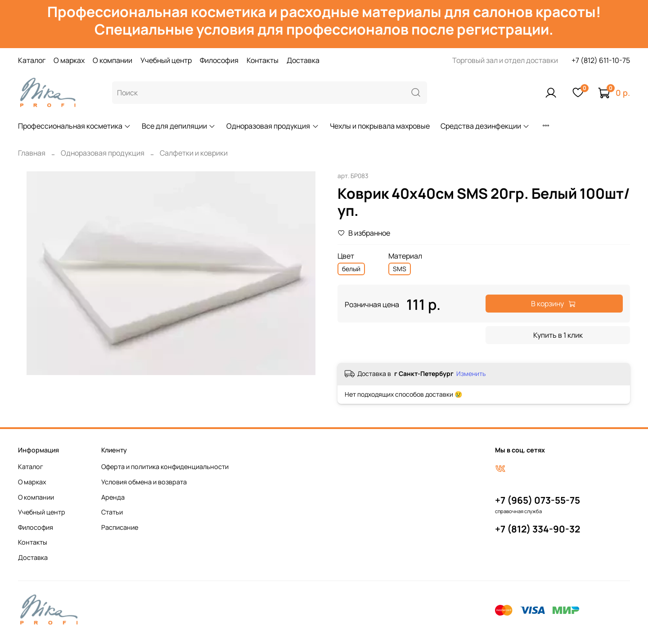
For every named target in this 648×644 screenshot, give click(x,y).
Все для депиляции (179, 126)
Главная (32, 153)
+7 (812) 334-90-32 (538, 529)
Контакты (263, 60)
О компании (112, 60)
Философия (219, 60)
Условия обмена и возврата (144, 482)
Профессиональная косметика (74, 126)
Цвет (346, 256)
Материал (405, 256)
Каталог (32, 60)
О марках (69, 60)
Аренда (113, 497)
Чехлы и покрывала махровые (380, 126)
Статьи (112, 512)
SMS (400, 269)
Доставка (303, 60)
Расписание (120, 527)
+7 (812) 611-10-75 (601, 60)
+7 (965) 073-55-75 (538, 500)
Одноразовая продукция (272, 126)
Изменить (471, 374)
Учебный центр (166, 60)
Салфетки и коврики (194, 153)
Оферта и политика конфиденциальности (165, 467)
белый (351, 269)
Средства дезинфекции (485, 126)
